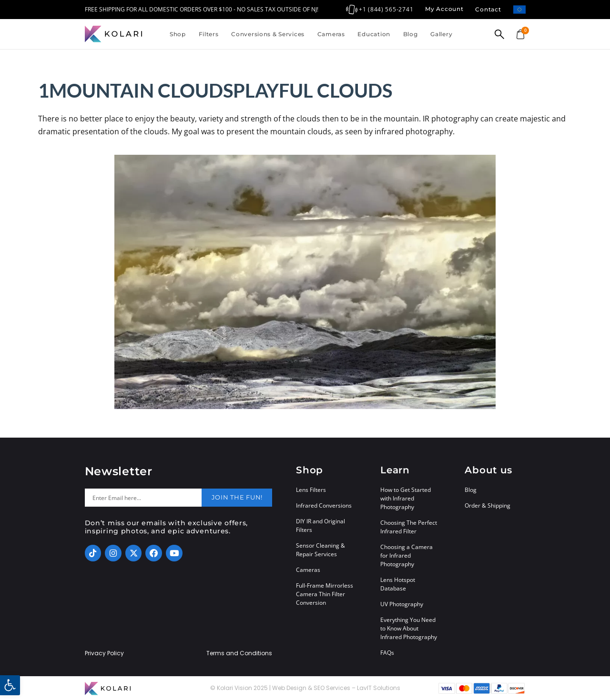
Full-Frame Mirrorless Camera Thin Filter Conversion (325, 594)
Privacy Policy (104, 653)
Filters (209, 34)
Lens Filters (311, 490)
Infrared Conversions (324, 505)
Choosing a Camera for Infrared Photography (407, 555)
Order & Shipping (488, 505)
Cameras (331, 34)
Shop (178, 34)
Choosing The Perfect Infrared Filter (409, 527)
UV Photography (402, 604)
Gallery (441, 34)
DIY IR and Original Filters (320, 525)
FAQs (387, 653)
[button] (10, 685)
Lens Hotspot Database (398, 584)
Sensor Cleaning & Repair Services (320, 550)
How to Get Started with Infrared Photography (406, 498)
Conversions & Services (268, 34)
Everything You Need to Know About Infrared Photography (409, 628)
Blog (411, 34)
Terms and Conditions (239, 653)
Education (374, 34)
